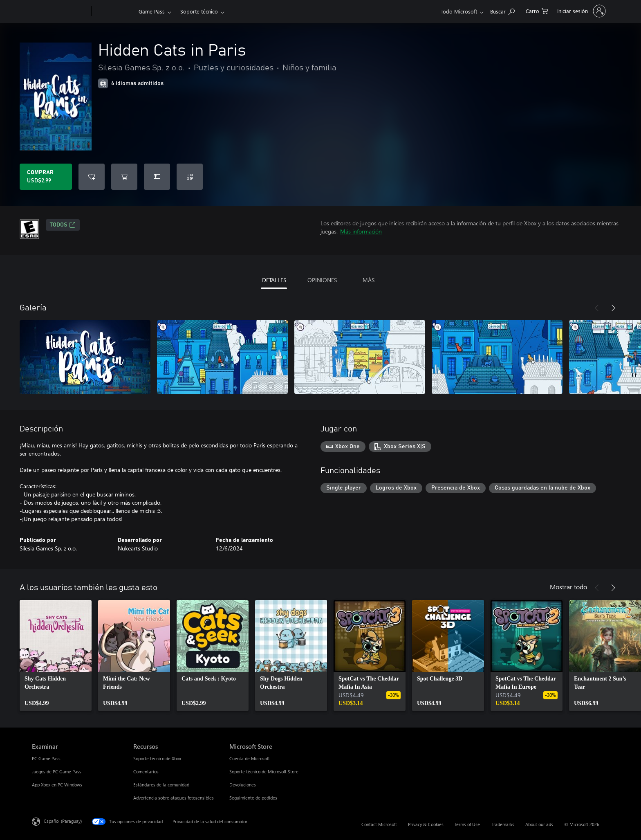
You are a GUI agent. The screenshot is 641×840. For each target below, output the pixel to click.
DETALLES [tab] (274, 280)
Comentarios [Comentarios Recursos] (146, 771)
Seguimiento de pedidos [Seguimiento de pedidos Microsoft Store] (253, 798)
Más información (361, 231)
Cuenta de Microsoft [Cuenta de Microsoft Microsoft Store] (250, 758)
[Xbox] (114, 11)
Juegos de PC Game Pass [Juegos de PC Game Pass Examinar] (57, 771)
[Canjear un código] (190, 177)
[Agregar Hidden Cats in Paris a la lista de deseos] (92, 177)
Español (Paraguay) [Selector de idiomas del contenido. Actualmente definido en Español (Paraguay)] (63, 821)
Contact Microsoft (379, 824)
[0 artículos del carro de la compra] (537, 10)
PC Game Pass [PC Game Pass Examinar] (46, 758)
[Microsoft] (60, 11)
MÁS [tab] (369, 280)
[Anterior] (597, 308)
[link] (56, 656)
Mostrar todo (568, 587)
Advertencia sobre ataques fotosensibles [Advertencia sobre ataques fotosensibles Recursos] (174, 798)
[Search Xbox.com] (502, 10)
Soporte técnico (199, 11)
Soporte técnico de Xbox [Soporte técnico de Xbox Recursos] (157, 758)
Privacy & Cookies (426, 824)
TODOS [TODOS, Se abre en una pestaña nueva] (63, 225)
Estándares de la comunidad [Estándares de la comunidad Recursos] (161, 785)
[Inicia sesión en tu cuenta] (581, 11)
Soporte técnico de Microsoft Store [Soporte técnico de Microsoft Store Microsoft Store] (264, 771)
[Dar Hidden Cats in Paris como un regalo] (157, 177)
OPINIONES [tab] (322, 280)
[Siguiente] (613, 308)
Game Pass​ (152, 11)
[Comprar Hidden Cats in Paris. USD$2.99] (46, 177)
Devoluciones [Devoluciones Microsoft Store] (243, 785)
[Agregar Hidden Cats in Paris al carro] (124, 177)
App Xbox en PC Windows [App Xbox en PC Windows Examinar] (57, 785)
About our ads (539, 824)
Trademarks (503, 824)
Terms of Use (467, 824)
